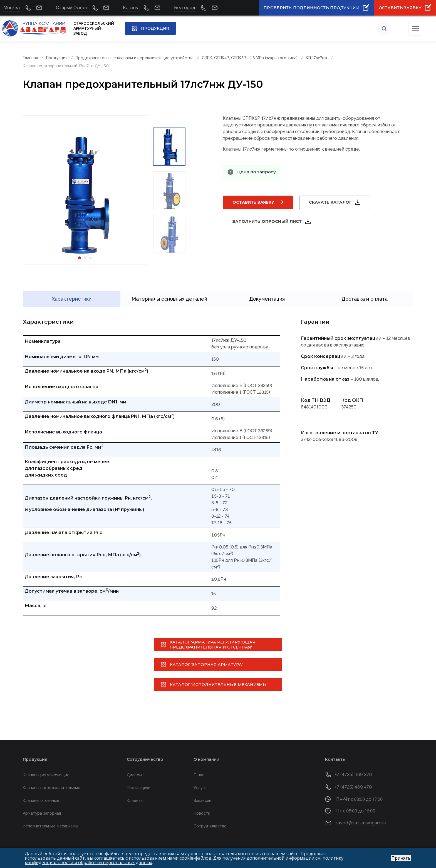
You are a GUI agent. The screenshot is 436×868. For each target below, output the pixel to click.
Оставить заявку (253, 202)
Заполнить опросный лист (267, 221)
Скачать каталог (330, 202)
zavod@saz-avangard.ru (361, 823)
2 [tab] (85, 258)
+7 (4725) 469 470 (354, 787)
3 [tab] (91, 258)
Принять (401, 858)
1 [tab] (80, 258)
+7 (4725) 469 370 (354, 775)
